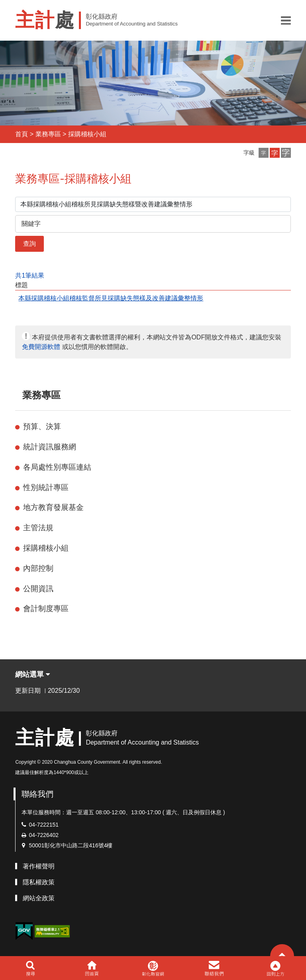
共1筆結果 (30, 275)
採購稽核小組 (87, 134)
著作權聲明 (39, 866)
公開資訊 (38, 589)
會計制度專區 (46, 609)
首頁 (22, 134)
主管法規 (38, 528)
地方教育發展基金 (53, 507)
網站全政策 (39, 898)
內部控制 (38, 568)
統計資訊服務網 (50, 447)
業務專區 (48, 134)
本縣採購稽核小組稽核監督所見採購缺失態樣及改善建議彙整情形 (111, 298)
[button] (286, 20)
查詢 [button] (29, 244)
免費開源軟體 (41, 347)
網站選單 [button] (32, 674)
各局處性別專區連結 (57, 467)
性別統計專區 (46, 487)
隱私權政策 (39, 882)
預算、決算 (42, 426)
